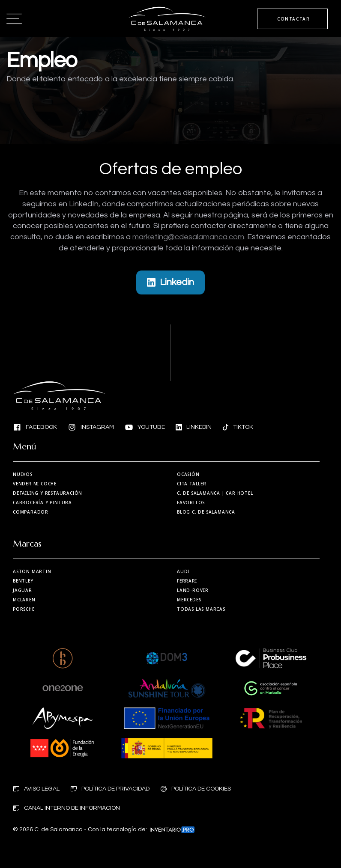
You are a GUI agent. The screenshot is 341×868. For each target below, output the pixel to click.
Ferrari (187, 581)
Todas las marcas (201, 609)
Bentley (23, 581)
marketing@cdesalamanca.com (188, 237)
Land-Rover (193, 590)
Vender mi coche (35, 484)
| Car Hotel (215, 493)
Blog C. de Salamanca (206, 512)
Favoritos (191, 502)
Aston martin (32, 571)
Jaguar (22, 590)
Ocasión (188, 474)
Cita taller (192, 484)
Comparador (31, 512)
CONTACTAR (293, 19)
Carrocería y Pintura (42, 502)
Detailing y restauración (48, 493)
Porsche (24, 609)
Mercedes (189, 600)
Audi (183, 571)
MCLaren (24, 600)
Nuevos (23, 474)
